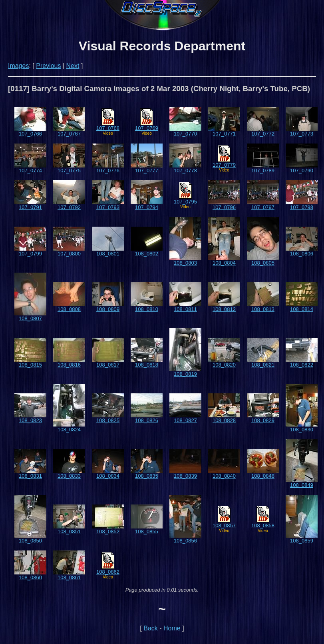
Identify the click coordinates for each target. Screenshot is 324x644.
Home (172, 628)
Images (18, 66)
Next (73, 66)
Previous (48, 66)
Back (151, 628)
